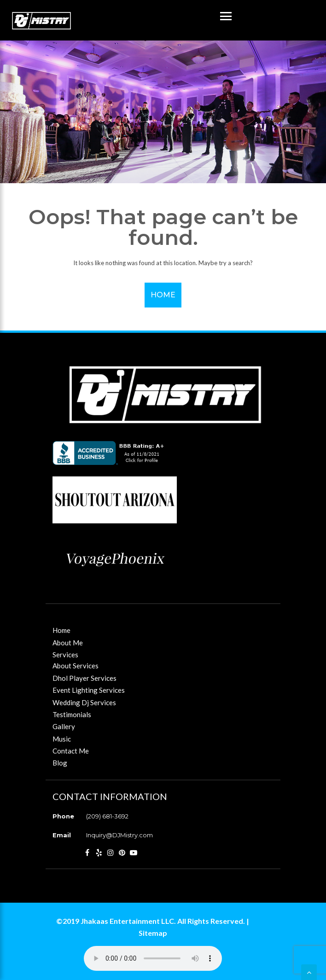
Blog (60, 763)
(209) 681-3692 (107, 816)
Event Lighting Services (89, 690)
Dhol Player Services (84, 678)
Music (62, 739)
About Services (76, 666)
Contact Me (71, 751)
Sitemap (153, 933)
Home (163, 295)
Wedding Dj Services (84, 702)
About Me (68, 643)
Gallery (64, 726)
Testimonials (72, 714)
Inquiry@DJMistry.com (119, 835)
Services (65, 655)
